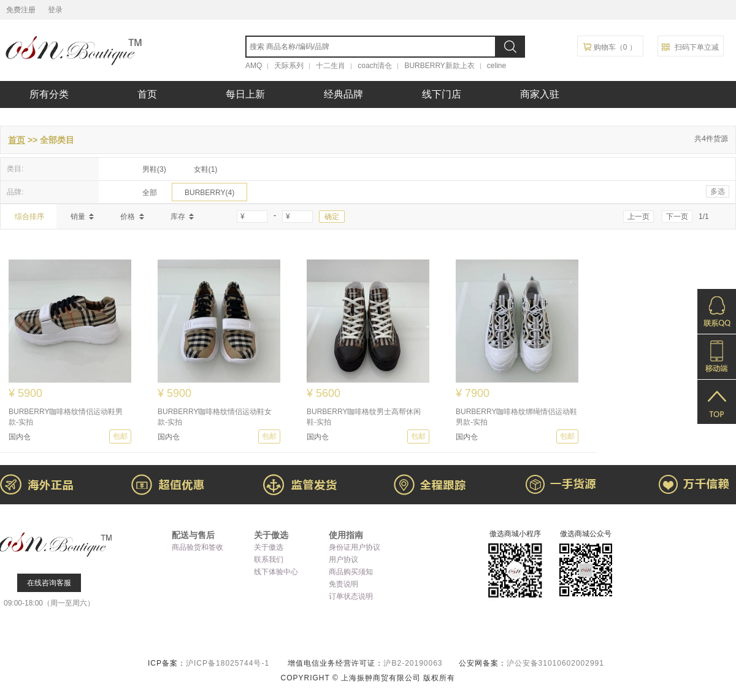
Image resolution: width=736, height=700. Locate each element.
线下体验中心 (276, 572)
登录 (55, 10)
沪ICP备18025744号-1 (229, 663)
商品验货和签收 (197, 547)
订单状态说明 (351, 596)
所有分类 (49, 94)
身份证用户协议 (355, 547)
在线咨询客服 (49, 583)
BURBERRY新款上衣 (439, 66)
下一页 (677, 217)
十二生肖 (331, 66)
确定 (332, 217)
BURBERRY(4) (209, 193)
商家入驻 (540, 94)
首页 (147, 94)
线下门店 (442, 94)
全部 (150, 193)
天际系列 (289, 66)
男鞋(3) (154, 169)
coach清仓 (375, 66)
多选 (718, 191)
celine (496, 66)
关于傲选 (269, 547)
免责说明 (343, 584)
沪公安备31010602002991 (555, 663)
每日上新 (245, 94)
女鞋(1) (206, 169)
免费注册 (21, 10)
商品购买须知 (351, 572)
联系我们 (269, 560)
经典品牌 (343, 94)
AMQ (254, 66)
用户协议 (343, 560)
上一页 (638, 217)
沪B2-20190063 (414, 663)
